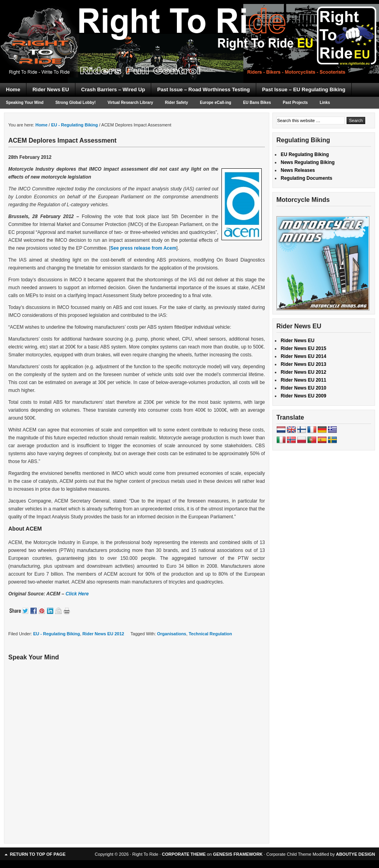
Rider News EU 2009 (303, 396)
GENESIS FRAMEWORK (238, 854)
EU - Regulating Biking (57, 634)
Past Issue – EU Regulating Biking (304, 89)
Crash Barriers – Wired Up (113, 89)
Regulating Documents (307, 178)
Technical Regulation (210, 634)
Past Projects (295, 103)
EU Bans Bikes (257, 103)
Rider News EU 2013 (303, 364)
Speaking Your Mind (25, 103)
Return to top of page (38, 854)
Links (325, 103)
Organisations (172, 634)
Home (13, 89)
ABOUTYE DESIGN (356, 854)
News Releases (298, 170)
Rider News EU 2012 (103, 634)
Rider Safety (176, 103)
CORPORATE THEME (184, 854)
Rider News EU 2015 (303, 348)
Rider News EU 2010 (303, 388)
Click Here (77, 594)
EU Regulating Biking (305, 154)
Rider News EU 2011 (303, 380)
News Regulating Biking (308, 162)
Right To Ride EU (189, 28)
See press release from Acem (144, 248)
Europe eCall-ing (215, 103)
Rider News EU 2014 (303, 356)
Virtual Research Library (130, 103)
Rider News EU (51, 89)
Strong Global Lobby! (75, 103)
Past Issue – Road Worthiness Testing (203, 89)
